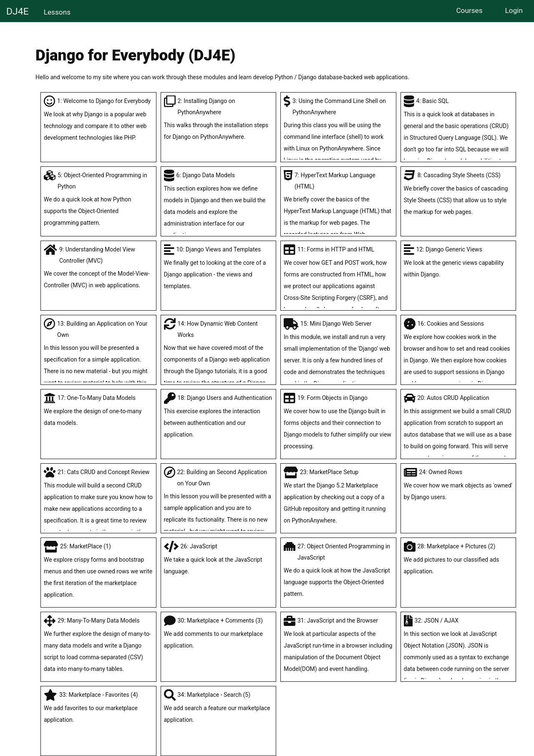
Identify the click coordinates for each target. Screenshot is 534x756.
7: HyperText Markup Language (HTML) (338, 212)
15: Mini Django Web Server (338, 355)
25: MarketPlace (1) (98, 572)
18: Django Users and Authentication (219, 417)
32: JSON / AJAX (458, 658)
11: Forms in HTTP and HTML (338, 286)
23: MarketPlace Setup (338, 497)
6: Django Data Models (219, 206)
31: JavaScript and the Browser (338, 646)
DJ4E (18, 11)
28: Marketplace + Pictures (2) (458, 560)
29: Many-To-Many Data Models (98, 646)
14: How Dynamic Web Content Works (219, 372)
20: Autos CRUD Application (458, 441)
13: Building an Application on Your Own (98, 360)
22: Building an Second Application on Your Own (219, 509)
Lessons (57, 12)
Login (514, 10)
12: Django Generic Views (458, 263)
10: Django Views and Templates (219, 269)
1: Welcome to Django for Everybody (98, 121)
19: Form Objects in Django (338, 423)
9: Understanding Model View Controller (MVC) (98, 269)
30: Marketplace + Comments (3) (219, 634)
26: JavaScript (219, 560)
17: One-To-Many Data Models (98, 412)
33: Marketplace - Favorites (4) (98, 708)
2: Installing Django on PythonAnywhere (219, 120)
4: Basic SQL (458, 138)
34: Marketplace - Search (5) (219, 708)
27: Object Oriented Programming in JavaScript (338, 571)
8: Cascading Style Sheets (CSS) (458, 195)
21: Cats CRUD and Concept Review (98, 509)
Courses (469, 10)
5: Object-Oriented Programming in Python (98, 200)
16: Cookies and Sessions (458, 355)
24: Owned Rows (458, 486)
